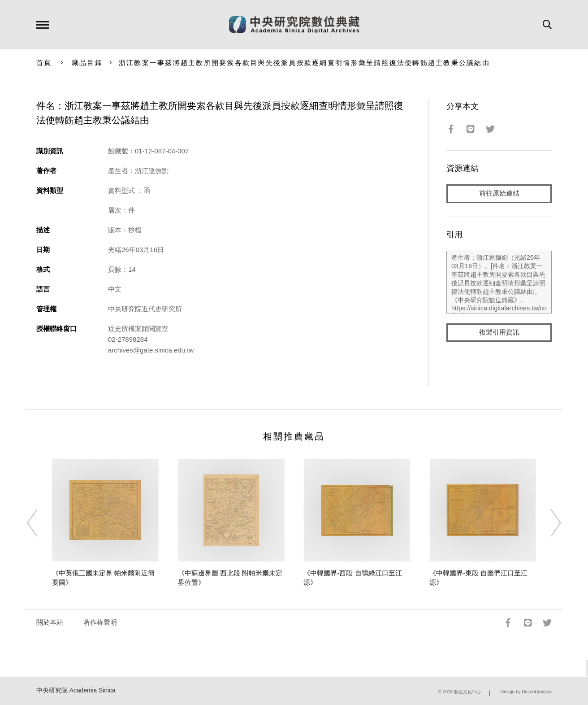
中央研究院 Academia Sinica (76, 690)
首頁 (44, 63)
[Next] (548, 523)
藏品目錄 (87, 63)
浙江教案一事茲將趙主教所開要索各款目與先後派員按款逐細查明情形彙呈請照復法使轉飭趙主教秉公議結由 (304, 63)
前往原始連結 (499, 194)
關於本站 (50, 622)
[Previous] (40, 523)
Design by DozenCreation (526, 692)
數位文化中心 (467, 692)
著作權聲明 (100, 622)
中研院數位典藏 (294, 25)
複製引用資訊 (499, 333)
